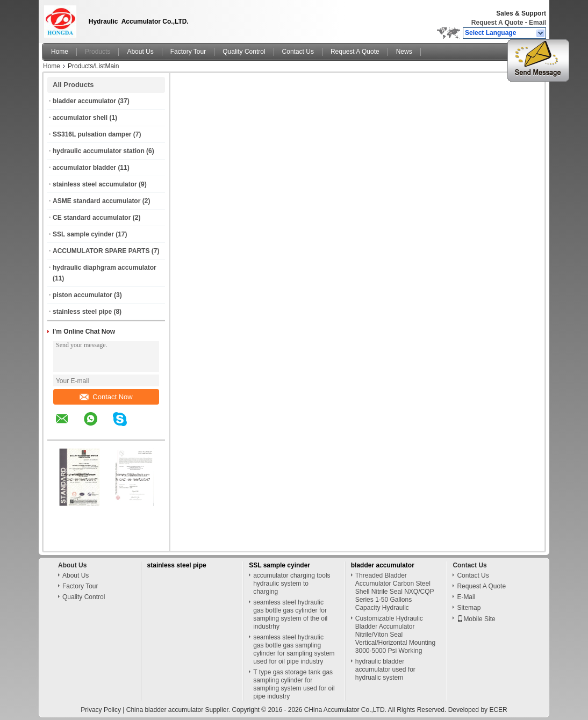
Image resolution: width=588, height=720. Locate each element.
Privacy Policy (101, 710)
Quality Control (244, 52)
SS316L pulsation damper (92, 134)
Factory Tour (188, 52)
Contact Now (106, 397)
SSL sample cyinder (83, 234)
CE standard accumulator (92, 218)
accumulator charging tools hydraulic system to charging (292, 584)
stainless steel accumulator (95, 184)
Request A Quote (497, 23)
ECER (498, 710)
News (404, 52)
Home (60, 52)
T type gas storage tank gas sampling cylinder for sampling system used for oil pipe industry (294, 684)
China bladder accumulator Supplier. (179, 710)
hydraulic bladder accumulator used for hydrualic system (385, 669)
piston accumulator (83, 295)
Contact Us (298, 52)
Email (537, 23)
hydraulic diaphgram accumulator (105, 268)
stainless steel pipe (82, 312)
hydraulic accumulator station (99, 151)
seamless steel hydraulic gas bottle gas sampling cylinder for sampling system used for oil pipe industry (294, 649)
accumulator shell (80, 118)
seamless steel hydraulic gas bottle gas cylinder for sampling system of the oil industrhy (290, 614)
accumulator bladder (84, 168)
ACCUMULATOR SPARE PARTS (101, 251)
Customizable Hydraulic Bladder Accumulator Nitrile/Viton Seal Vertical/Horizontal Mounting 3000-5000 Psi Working (395, 635)
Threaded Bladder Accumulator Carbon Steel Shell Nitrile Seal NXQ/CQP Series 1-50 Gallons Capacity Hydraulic (395, 592)
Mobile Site (476, 619)
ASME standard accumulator (96, 201)
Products (98, 52)
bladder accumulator (84, 101)
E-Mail (466, 597)
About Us (140, 52)
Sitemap (469, 608)
